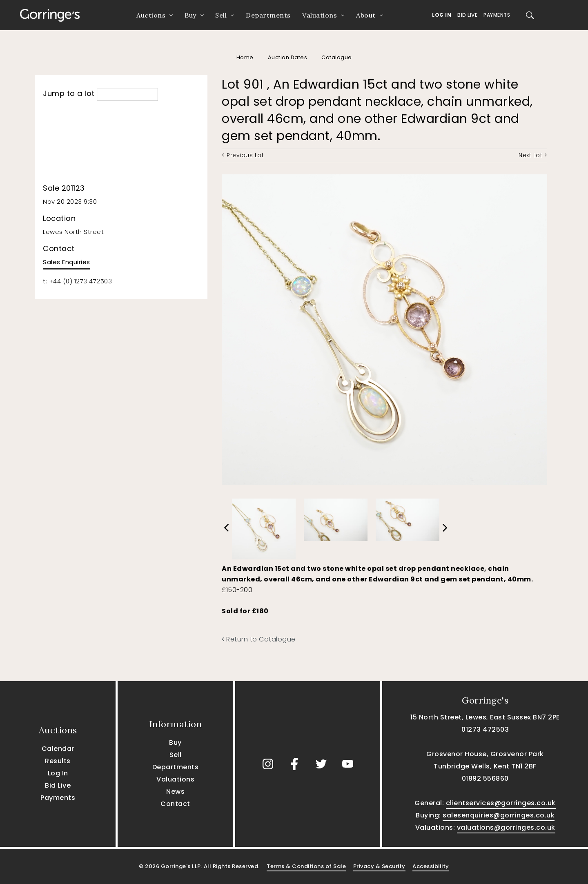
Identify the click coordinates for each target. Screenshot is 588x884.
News (175, 792)
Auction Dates (288, 57)
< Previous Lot (243, 155)
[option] (264, 527)
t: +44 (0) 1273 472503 (77, 281)
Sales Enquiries (67, 262)
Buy (190, 15)
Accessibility (431, 866)
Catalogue (337, 57)
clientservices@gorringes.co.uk (501, 803)
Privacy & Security (379, 866)
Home (245, 57)
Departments (268, 15)
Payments (497, 15)
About (366, 15)
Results (58, 761)
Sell (221, 15)
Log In (442, 15)
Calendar (58, 749)
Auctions (151, 15)
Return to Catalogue (259, 639)
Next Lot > (533, 155)
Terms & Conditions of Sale (306, 866)
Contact (175, 804)
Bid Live (467, 15)
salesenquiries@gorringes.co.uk (499, 815)
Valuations (320, 15)
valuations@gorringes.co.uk (506, 827)
